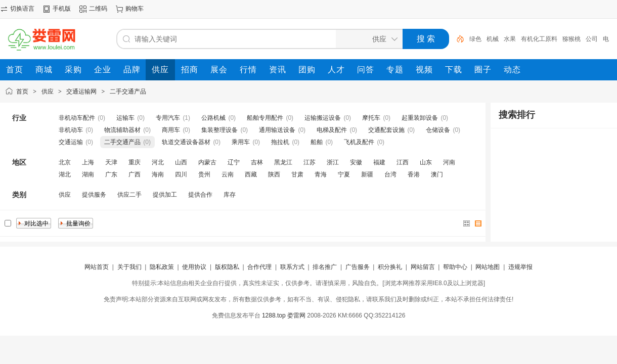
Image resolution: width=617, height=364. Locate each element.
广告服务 (358, 267)
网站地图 (488, 267)
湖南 (88, 174)
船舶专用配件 (265, 118)
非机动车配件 (77, 118)
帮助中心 (455, 267)
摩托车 (371, 118)
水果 (510, 39)
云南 (228, 174)
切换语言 (22, 9)
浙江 (333, 162)
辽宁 (234, 162)
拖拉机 (280, 142)
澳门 (437, 174)
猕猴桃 (571, 39)
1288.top (274, 315)
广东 (111, 174)
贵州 (204, 174)
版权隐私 (227, 267)
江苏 (310, 162)
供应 (48, 92)
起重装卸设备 (420, 118)
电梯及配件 (332, 130)
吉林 (257, 162)
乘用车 (241, 142)
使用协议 (194, 267)
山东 (426, 162)
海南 (158, 174)
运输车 (125, 118)
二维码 (98, 9)
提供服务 (94, 195)
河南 (449, 162)
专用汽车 (168, 118)
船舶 (317, 142)
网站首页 (97, 267)
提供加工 (165, 195)
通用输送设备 (277, 130)
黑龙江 (283, 162)
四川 (181, 174)
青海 (321, 174)
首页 (22, 92)
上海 (88, 162)
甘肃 (297, 174)
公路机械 (213, 118)
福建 (379, 162)
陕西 (274, 174)
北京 (65, 162)
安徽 (356, 162)
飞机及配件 (359, 142)
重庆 (135, 162)
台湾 (390, 174)
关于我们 (129, 267)
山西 (181, 162)
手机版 (62, 9)
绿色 (475, 39)
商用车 (171, 130)
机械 (493, 39)
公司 (592, 39)
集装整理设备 (219, 130)
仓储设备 (438, 130)
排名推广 (325, 267)
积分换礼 (390, 267)
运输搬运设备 (323, 118)
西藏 (251, 174)
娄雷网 (296, 315)
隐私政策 (162, 267)
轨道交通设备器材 (186, 142)
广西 (135, 174)
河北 (158, 162)
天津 (111, 162)
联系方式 (292, 267)
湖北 (65, 174)
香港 (414, 174)
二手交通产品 (128, 92)
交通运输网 (81, 92)
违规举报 (520, 267)
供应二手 (129, 195)
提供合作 (200, 195)
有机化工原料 (539, 39)
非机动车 (71, 130)
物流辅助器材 (122, 130)
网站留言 (423, 267)
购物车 (135, 9)
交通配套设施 (386, 130)
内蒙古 (207, 162)
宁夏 (344, 174)
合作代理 (259, 267)
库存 (230, 195)
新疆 (367, 174)
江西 (403, 162)
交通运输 (71, 142)
